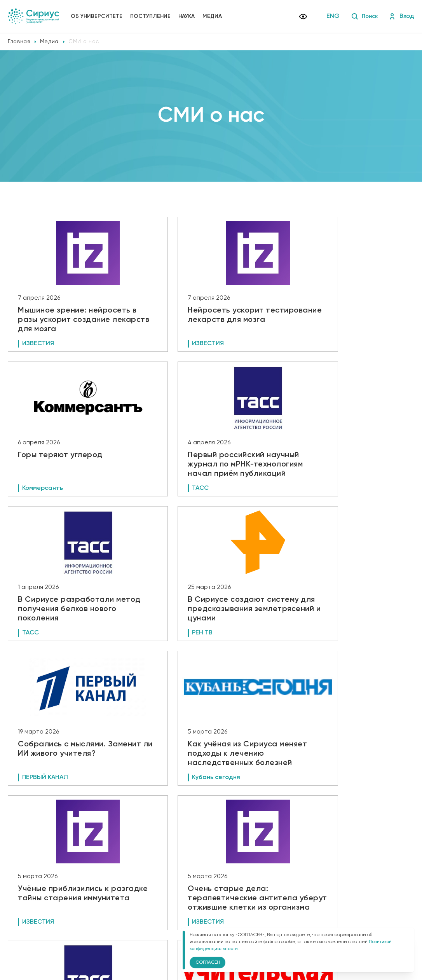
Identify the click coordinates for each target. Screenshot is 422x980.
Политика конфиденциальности (150, 915)
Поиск (363, 16)
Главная (19, 42)
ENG (331, 16)
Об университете (97, 16)
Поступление (150, 16)
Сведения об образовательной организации (166, 904)
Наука (187, 16)
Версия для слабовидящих (151, 928)
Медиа (212, 16)
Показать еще (211, 848)
